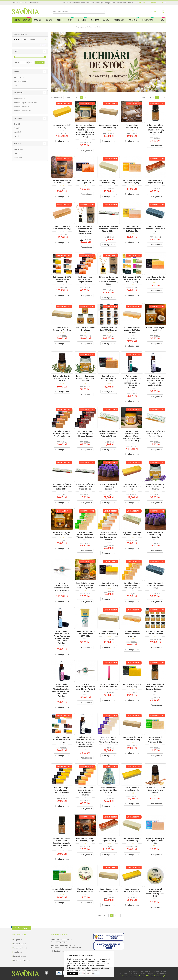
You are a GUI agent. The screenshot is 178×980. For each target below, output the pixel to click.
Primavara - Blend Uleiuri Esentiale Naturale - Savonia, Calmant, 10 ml (155, 129)
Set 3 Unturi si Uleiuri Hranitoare (85, 329)
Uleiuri (83, 19)
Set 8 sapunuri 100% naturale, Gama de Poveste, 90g (132, 279)
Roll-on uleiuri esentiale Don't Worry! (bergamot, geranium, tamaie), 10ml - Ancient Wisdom (62, 637)
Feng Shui (134, 19)
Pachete (95, 20)
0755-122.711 (35, 2)
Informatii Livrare (20, 944)
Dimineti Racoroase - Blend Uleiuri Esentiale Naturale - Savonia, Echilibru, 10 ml (62, 843)
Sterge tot (43, 45)
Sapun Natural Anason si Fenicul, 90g (109, 584)
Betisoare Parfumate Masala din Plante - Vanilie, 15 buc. (155, 434)
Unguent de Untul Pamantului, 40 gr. (85, 890)
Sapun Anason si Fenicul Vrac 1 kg (132, 789)
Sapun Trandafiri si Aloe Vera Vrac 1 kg (62, 228)
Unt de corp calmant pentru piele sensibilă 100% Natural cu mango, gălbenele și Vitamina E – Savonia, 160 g (85, 131)
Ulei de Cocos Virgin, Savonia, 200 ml (155, 329)
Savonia (17, 77)
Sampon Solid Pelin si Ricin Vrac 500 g (109, 182)
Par (15, 136)
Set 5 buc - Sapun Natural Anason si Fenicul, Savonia (62, 790)
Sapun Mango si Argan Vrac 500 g (155, 182)
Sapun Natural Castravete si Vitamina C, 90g (155, 740)
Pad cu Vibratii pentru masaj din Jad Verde (109, 685)
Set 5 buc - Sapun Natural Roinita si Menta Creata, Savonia (85, 791)
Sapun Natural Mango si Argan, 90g (85, 182)
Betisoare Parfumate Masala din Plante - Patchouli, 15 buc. (109, 434)
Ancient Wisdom (20, 81)
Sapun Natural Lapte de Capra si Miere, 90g (155, 841)
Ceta (15, 85)
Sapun (37, 20)
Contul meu (142, 3)
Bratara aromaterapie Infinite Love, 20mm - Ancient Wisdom (85, 688)
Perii (59, 20)
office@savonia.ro (66, 951)
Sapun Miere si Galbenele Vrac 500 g (109, 632)
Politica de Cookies (88, 973)
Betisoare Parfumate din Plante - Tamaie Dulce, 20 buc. (62, 486)
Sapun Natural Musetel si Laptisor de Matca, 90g (132, 229)
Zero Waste (148, 19)
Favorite (153, 3)
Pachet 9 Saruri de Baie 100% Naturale (109, 329)
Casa (71, 19)
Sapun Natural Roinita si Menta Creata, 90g (155, 278)
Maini (16, 132)
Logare (164, 3)
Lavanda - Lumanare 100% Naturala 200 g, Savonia (155, 486)
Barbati (16, 149)
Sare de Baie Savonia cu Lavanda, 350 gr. (62, 182)
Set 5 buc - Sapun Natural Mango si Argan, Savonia (85, 279)
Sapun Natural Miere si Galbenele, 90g (132, 182)
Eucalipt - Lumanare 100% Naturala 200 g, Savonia (85, 378)
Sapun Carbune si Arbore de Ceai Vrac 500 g (155, 585)
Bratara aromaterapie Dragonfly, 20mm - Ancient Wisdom (62, 587)
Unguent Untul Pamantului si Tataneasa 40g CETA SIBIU (155, 893)
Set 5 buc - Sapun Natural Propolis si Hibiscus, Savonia (85, 434)
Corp (48, 20)
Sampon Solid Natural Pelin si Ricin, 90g (62, 890)
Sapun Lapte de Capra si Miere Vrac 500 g (132, 738)
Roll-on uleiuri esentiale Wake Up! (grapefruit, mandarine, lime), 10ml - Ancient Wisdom (132, 382)
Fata (15, 128)
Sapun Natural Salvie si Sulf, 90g (132, 685)
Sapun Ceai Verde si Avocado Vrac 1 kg (132, 534)
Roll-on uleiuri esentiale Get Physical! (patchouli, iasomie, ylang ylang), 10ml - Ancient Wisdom (62, 690)
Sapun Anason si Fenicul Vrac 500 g (132, 890)
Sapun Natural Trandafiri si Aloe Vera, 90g (109, 378)
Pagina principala (82, 27)
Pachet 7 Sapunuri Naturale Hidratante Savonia (62, 740)
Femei (16, 157)
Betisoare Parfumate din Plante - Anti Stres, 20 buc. (85, 486)
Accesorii (118, 20)
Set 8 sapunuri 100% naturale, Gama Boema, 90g (62, 279)
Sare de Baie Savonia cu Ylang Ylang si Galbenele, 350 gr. (85, 585)
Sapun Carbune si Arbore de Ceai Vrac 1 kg (155, 229)
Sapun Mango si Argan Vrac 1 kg (109, 840)
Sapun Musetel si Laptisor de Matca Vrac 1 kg (132, 634)
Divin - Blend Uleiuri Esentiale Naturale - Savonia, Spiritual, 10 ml (155, 688)
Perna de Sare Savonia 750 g (132, 126)
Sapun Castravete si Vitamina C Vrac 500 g (109, 890)
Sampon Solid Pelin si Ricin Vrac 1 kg (132, 840)
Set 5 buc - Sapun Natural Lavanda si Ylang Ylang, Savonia (109, 740)
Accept (73, 973)
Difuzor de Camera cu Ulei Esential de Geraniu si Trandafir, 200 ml (109, 280)
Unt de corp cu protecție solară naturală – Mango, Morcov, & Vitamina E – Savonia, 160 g (132, 436)
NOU (163, 19)
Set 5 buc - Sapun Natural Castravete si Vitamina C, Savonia (85, 535)
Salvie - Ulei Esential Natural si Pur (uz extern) (62, 378)
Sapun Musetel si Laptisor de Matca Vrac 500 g (132, 330)
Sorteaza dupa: (57, 97)
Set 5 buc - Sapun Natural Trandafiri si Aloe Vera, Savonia (62, 434)
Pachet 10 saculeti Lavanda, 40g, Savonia (109, 486)
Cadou (106, 20)
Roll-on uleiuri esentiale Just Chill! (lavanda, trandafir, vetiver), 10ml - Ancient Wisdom (155, 381)
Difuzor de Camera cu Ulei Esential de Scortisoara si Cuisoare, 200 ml (85, 230)
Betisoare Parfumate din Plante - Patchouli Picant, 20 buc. (109, 229)
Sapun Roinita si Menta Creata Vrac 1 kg (132, 486)
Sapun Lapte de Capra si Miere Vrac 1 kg (109, 126)
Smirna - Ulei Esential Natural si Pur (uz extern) (155, 790)
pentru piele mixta (21, 107)
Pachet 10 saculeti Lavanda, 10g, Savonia (155, 535)
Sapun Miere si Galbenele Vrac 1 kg (62, 329)
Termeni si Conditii (20, 948)
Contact (154, 11)
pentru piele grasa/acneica (24, 103)
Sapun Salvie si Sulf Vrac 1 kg (62, 126)
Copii (16, 153)
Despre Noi (18, 940)
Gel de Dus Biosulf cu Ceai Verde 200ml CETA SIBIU (85, 634)
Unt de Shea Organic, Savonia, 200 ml (62, 534)
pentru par (18, 99)
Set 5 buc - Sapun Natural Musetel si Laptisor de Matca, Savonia (109, 536)
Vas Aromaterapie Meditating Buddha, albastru (109, 790)
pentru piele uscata (21, 111)
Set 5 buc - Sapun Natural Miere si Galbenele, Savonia (132, 585)
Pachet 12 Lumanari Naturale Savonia (155, 632)
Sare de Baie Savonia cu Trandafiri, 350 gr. (85, 840)
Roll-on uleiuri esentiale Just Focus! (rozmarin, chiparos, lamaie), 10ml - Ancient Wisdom (85, 742)
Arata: (145, 97)
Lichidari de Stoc (22, 19)
